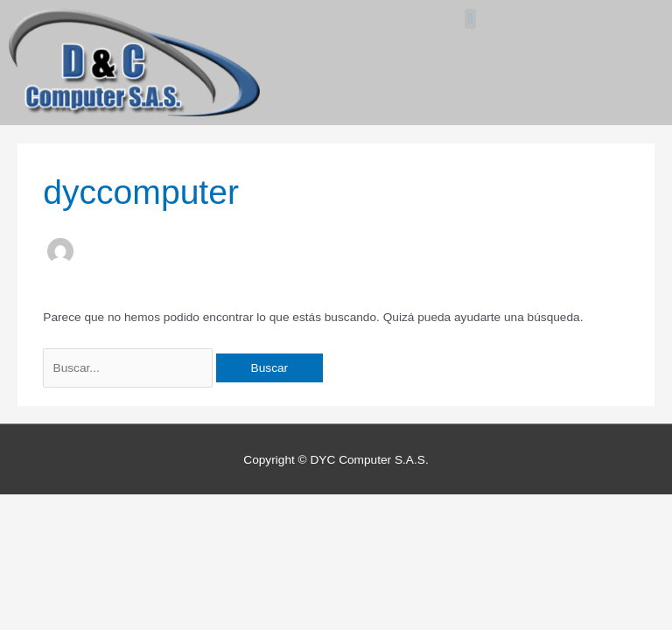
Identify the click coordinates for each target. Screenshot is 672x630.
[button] (470, 19)
